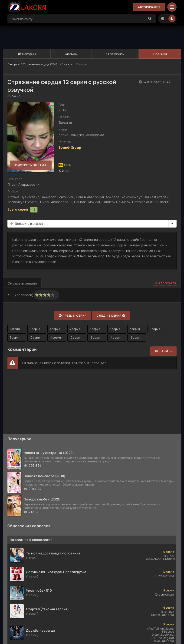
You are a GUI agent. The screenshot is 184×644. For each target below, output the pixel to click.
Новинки (160, 54)
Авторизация (149, 7)
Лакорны (26, 54)
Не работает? (165, 283)
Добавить (163, 351)
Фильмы (71, 54)
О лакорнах (115, 54)
